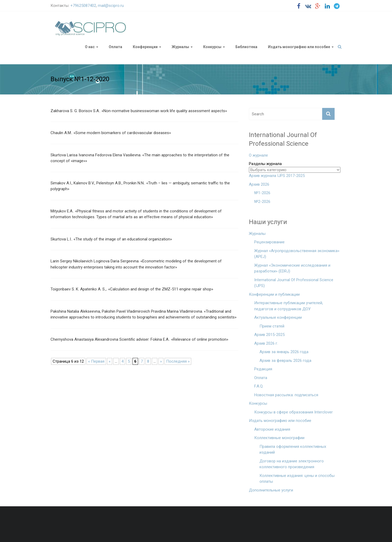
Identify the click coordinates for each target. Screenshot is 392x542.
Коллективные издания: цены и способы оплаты (297, 479)
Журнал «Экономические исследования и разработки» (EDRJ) (292, 268)
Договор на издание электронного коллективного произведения (292, 464)
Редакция (263, 369)
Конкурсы (212, 47)
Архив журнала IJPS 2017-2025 (277, 176)
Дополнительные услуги (271, 490)
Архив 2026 (259, 184)
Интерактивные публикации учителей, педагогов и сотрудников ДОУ (289, 306)
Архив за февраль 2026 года (285, 361)
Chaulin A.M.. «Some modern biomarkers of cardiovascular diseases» (111, 133)
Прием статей (272, 326)
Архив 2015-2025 (269, 335)
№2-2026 (262, 202)
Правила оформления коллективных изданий (293, 450)
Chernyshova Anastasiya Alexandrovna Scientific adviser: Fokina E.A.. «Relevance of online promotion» (139, 339)
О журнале (258, 155)
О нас (90, 47)
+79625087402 (83, 6)
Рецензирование (269, 242)
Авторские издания (272, 429)
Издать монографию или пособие (299, 47)
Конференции (145, 47)
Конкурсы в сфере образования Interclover (293, 412)
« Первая (96, 361)
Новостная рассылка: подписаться (286, 395)
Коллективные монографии (279, 438)
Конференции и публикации (274, 294)
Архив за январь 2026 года (284, 352)
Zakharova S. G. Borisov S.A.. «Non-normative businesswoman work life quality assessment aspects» (139, 111)
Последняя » (178, 361)
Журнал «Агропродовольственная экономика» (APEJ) (297, 254)
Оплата (115, 47)
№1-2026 (262, 193)
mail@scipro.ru (111, 6)
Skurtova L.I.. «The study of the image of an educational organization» (111, 239)
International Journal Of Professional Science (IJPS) (294, 283)
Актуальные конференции (278, 317)
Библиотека (246, 47)
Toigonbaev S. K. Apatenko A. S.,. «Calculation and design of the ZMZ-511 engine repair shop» (132, 289)
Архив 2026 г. (266, 343)
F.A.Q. (259, 386)
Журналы (180, 47)
